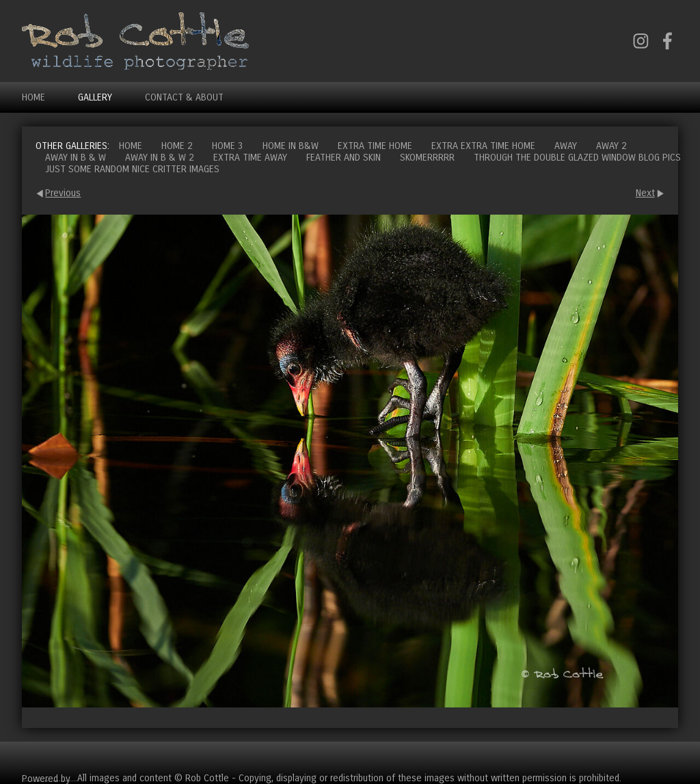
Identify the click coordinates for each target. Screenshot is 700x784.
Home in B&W (291, 146)
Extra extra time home (483, 146)
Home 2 (177, 146)
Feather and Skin (344, 158)
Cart (667, 757)
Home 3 (228, 146)
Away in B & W (76, 158)
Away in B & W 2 (160, 158)
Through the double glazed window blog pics (577, 158)
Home (33, 97)
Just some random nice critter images (132, 169)
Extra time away (250, 158)
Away (566, 146)
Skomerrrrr (427, 158)
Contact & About (184, 97)
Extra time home (375, 146)
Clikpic (86, 778)
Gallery (95, 97)
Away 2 (611, 146)
